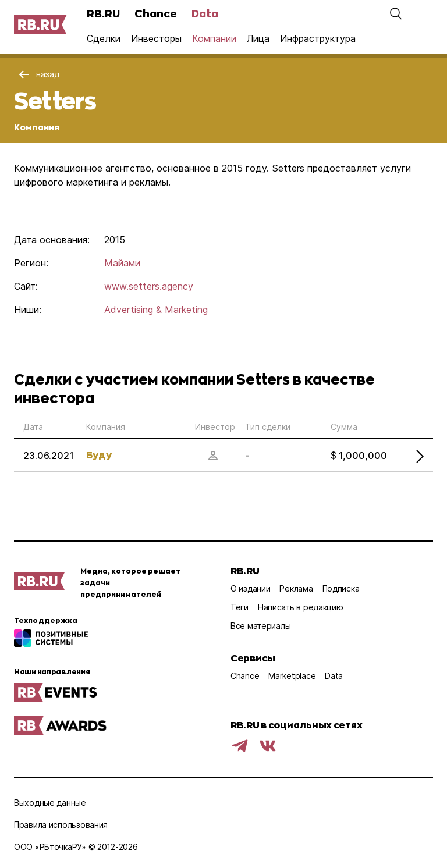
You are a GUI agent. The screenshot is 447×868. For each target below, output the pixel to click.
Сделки (104, 38)
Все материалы (260, 626)
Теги (240, 607)
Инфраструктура (318, 38)
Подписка (341, 588)
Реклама (296, 588)
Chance (156, 13)
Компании (214, 38)
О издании (250, 588)
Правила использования (61, 825)
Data (205, 13)
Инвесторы (156, 38)
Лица (258, 38)
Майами (122, 263)
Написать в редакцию (301, 607)
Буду (99, 455)
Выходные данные (50, 803)
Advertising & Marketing (156, 310)
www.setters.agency (149, 286)
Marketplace (292, 676)
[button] (396, 13)
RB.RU (103, 13)
